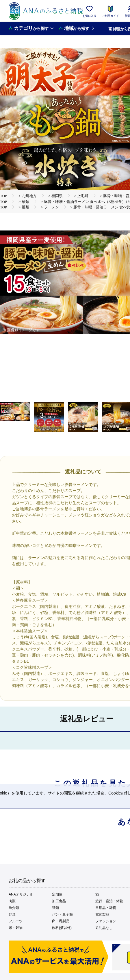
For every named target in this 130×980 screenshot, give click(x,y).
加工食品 (59, 901)
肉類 (12, 901)
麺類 (55, 908)
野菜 (12, 914)
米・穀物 (16, 928)
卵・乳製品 (61, 921)
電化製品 (102, 914)
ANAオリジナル (21, 894)
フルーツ (16, 921)
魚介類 (14, 908)
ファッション (106, 921)
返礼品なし (104, 928)
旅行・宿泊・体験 (109, 901)
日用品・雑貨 (106, 908)
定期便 (57, 894)
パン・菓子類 (62, 914)
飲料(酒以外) (62, 928)
